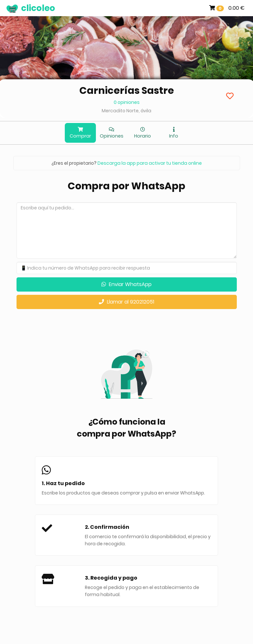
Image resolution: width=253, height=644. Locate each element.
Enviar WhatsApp (126, 284)
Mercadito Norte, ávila (126, 111)
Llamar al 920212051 (126, 302)
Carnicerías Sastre (127, 91)
